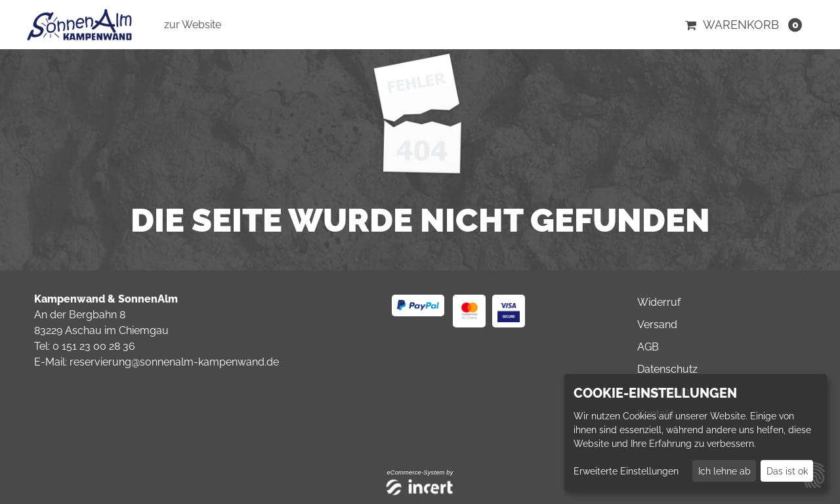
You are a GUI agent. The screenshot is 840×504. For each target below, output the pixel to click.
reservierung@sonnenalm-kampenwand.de (174, 362)
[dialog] (696, 432)
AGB (648, 347)
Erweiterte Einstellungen (626, 471)
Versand (657, 325)
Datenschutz (667, 369)
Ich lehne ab (724, 471)
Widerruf (659, 302)
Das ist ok (787, 471)
